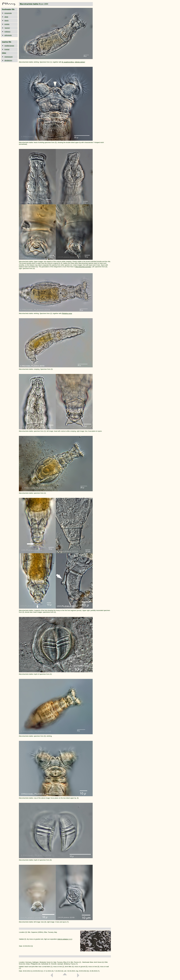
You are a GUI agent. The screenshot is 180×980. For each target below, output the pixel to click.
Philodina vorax (67, 313)
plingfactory (8, 60)
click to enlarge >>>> (65, 939)
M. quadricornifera (68, 62)
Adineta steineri (80, 62)
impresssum (9, 57)
